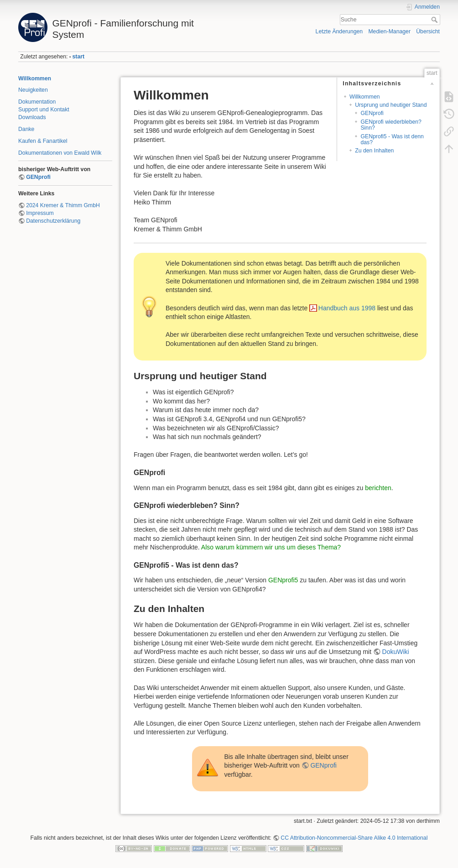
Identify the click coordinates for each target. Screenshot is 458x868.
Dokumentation (37, 102)
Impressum (40, 213)
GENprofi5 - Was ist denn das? (392, 139)
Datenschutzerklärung (53, 221)
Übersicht (428, 31)
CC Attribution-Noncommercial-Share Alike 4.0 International (354, 838)
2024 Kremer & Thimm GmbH (63, 205)
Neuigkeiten (33, 90)
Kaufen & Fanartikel (43, 141)
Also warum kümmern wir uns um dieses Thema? (271, 547)
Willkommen (35, 78)
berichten (378, 488)
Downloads (32, 117)
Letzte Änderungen (339, 31)
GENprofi (38, 177)
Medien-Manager (389, 31)
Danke (26, 129)
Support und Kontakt (44, 110)
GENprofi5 (283, 580)
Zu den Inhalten (374, 151)
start (79, 57)
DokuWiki (396, 652)
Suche (435, 20)
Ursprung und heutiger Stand (391, 105)
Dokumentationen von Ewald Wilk (60, 153)
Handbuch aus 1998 (347, 308)
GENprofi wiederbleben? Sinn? (391, 125)
